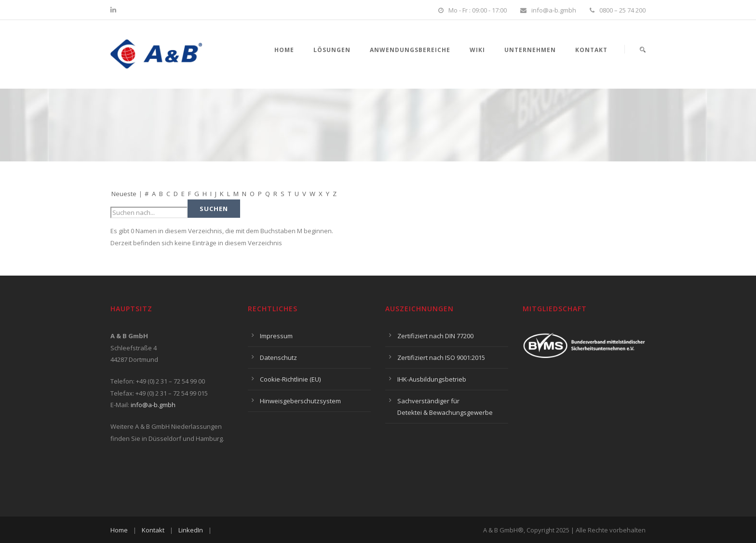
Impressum (276, 336)
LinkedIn (191, 530)
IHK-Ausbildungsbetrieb (432, 379)
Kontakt (591, 50)
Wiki (477, 50)
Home (284, 50)
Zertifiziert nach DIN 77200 (435, 336)
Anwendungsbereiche (410, 50)
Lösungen (332, 50)
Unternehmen (530, 50)
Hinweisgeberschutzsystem (300, 401)
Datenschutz (278, 358)
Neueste (124, 194)
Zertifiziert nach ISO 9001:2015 (441, 358)
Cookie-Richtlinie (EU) (290, 379)
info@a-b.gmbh (153, 405)
